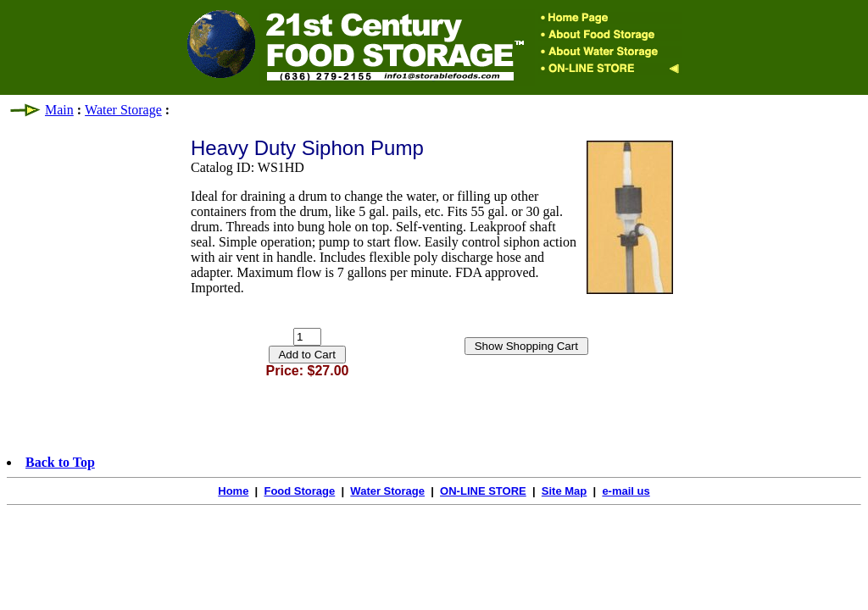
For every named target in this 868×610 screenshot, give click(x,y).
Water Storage (123, 110)
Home (233, 491)
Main (59, 110)
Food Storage (299, 491)
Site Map (564, 491)
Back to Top (60, 462)
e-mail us (626, 491)
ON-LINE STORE (483, 491)
